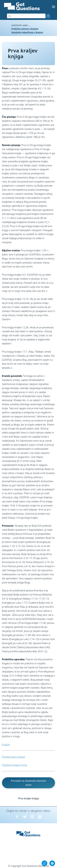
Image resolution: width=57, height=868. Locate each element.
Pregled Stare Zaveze (14, 757)
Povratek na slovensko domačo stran (28, 783)
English (6, 744)
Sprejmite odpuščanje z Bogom (27, 32)
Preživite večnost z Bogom (25, 29)
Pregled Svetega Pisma (15, 765)
